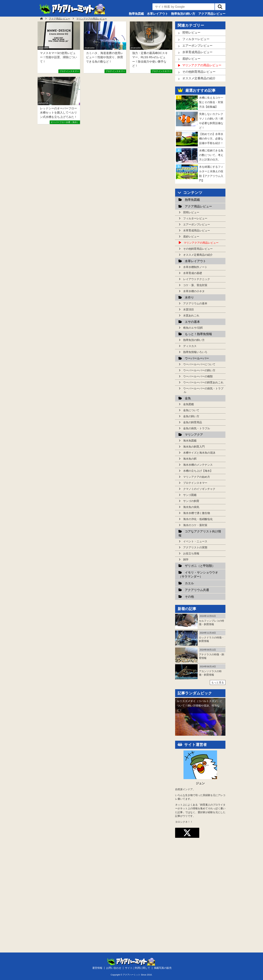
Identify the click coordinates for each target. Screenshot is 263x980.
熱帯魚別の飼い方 (183, 14)
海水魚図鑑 (190, 441)
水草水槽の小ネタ (194, 291)
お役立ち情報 (191, 553)
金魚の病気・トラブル (197, 428)
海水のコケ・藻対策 (195, 525)
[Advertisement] (200, 896)
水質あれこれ (191, 316)
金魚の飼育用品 (193, 422)
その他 (189, 597)
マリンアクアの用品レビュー (202, 65)
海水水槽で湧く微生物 (197, 513)
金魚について (191, 410)
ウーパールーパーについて (199, 364)
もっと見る (218, 682)
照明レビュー (191, 33)
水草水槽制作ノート (195, 267)
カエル (189, 583)
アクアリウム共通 (197, 590)
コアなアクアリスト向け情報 (200, 533)
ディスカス (190, 346)
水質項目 (189, 309)
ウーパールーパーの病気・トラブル (203, 390)
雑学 (186, 560)
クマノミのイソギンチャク (199, 489)
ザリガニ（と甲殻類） (200, 566)
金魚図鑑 (189, 404)
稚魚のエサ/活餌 (193, 328)
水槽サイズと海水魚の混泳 (199, 453)
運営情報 (97, 968)
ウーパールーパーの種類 (198, 376)
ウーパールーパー (197, 358)
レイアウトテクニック (197, 279)
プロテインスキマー (69, 71)
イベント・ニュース (195, 541)
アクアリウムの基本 (195, 303)
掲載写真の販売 (163, 968)
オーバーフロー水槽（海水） (65, 122)
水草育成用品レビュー (197, 52)
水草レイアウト (157, 14)
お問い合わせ (114, 968)
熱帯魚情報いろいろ (195, 352)
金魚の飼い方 (191, 416)
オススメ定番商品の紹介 (199, 78)
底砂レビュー (191, 59)
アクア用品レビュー (212, 14)
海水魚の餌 (190, 459)
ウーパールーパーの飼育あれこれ (203, 382)
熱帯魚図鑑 (136, 14)
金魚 (188, 398)
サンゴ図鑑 (190, 495)
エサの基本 (192, 322)
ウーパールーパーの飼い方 (199, 370)
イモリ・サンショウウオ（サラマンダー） (198, 575)
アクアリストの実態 (195, 547)
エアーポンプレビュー (197, 46)
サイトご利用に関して (138, 968)
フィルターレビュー (196, 39)
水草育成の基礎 (193, 273)
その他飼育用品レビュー (199, 72)
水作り (189, 297)
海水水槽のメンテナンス (198, 465)
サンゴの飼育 (191, 501)
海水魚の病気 (191, 507)
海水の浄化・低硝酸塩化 (198, 519)
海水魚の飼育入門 (194, 447)
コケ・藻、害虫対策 (195, 285)
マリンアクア (194, 435)
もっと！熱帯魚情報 (198, 334)
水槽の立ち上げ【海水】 (198, 471)
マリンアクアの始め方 (197, 477)
